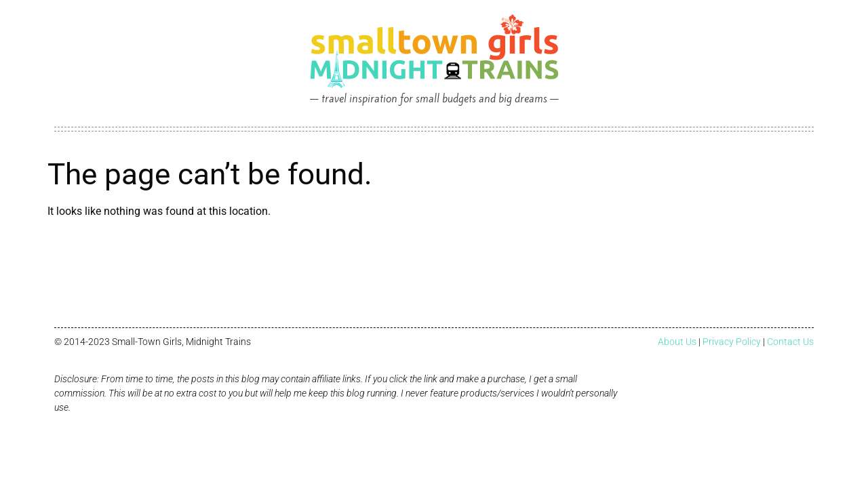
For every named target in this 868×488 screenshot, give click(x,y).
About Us (677, 342)
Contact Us (790, 342)
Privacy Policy (732, 342)
